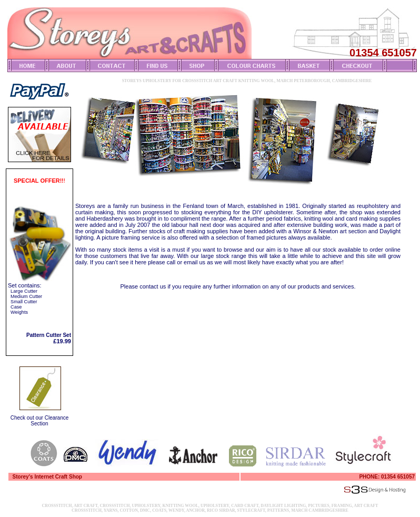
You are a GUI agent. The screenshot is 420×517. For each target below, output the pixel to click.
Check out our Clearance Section (40, 421)
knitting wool (319, 219)
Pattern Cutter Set (49, 335)
